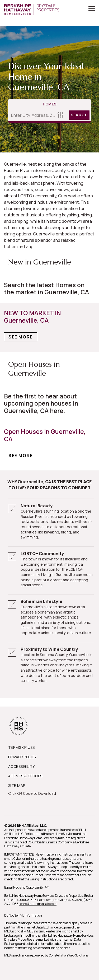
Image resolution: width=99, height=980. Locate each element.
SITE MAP (17, 785)
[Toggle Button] (92, 9)
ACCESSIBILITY (21, 766)
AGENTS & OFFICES (25, 776)
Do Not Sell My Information (23, 915)
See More (21, 337)
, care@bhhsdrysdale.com (38, 904)
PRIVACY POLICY (22, 757)
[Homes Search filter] (61, 115)
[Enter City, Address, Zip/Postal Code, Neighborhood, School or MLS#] (32, 115)
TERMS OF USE (22, 747)
